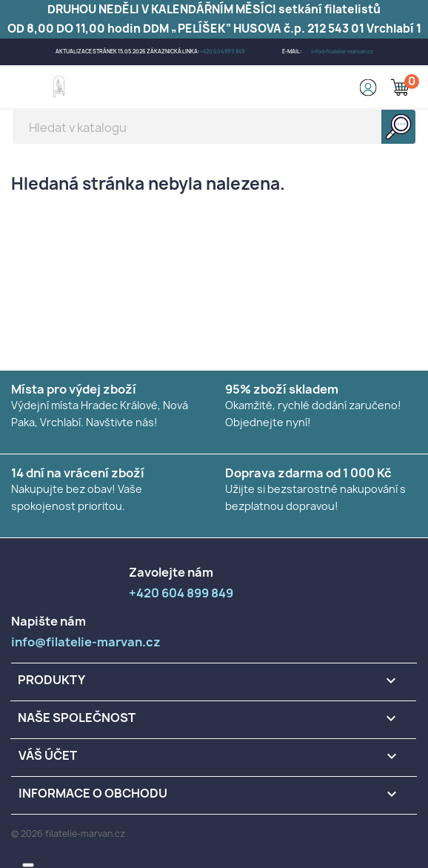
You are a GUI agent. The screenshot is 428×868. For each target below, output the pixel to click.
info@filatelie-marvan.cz (342, 52)
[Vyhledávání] (214, 127)
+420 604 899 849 (223, 52)
